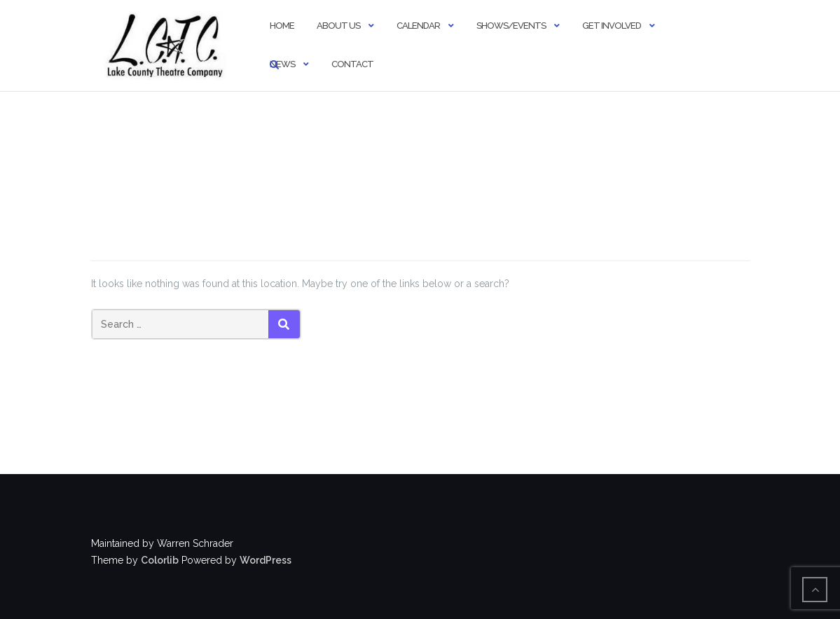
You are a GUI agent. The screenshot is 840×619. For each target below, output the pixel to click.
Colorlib (160, 560)
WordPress (266, 560)
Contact (352, 64)
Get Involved (612, 26)
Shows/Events (511, 26)
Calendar (418, 26)
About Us (338, 26)
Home (282, 26)
